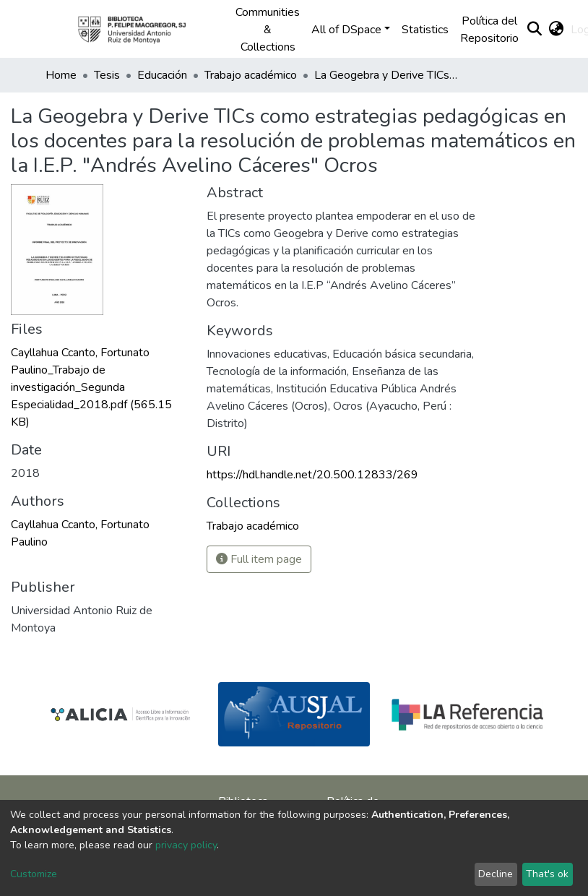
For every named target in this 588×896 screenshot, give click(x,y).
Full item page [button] (259, 559)
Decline (496, 874)
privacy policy (186, 845)
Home (61, 75)
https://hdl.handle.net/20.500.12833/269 (312, 475)
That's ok (547, 874)
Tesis (107, 75)
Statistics (425, 30)
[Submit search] (534, 30)
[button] (556, 30)
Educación (162, 75)
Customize (34, 874)
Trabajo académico (251, 75)
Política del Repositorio (489, 30)
